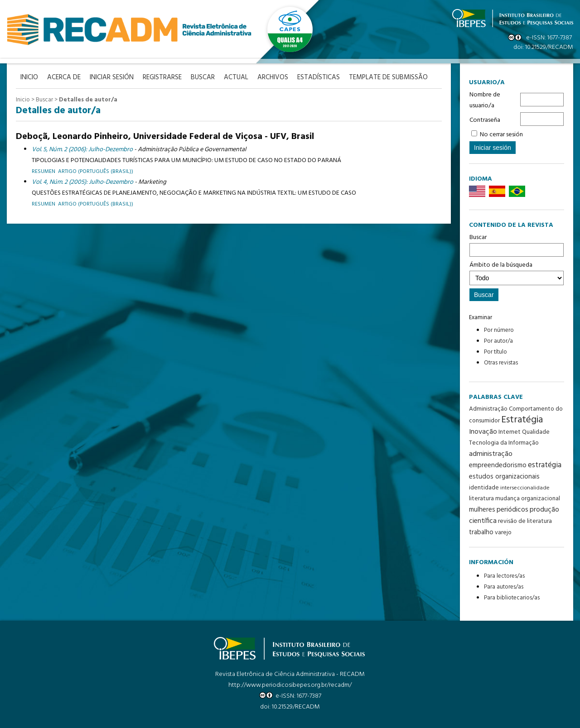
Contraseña (485, 120)
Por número (499, 330)
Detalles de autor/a (88, 100)
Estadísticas (319, 78)
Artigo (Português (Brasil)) (96, 204)
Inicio (23, 100)
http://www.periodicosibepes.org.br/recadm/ (290, 685)
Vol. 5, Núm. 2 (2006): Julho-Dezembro (82, 150)
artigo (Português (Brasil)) (96, 171)
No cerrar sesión (501, 135)
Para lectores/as (504, 576)
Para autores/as (504, 587)
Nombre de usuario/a (485, 100)
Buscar (517, 244)
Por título (495, 352)
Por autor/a (498, 341)
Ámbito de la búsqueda (517, 273)
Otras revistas (501, 363)
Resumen (43, 171)
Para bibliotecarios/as (512, 598)
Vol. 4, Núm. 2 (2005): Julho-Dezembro (82, 182)
